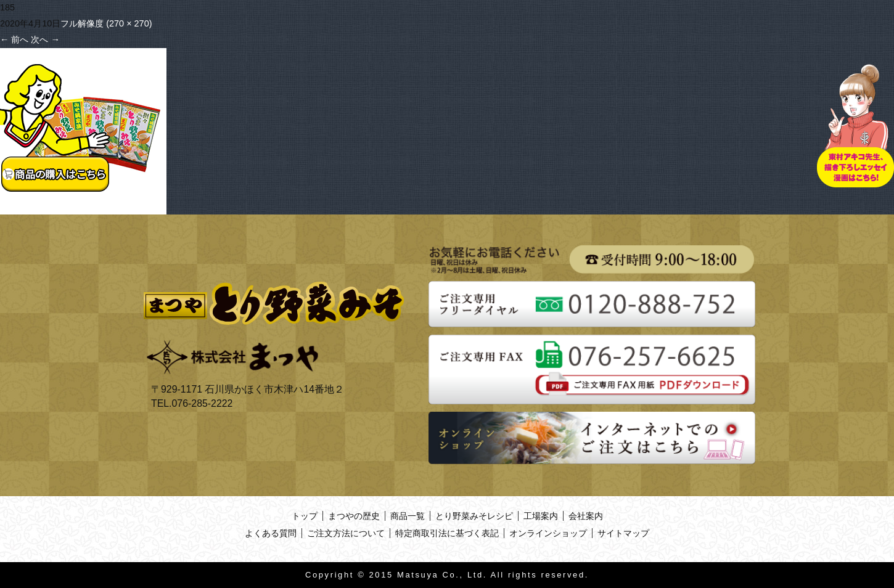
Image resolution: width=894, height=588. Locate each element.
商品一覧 (408, 516)
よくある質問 (271, 533)
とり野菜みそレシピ (474, 516)
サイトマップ (623, 533)
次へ (45, 39)
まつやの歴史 (354, 516)
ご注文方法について (346, 533)
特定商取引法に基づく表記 (447, 533)
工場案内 (541, 516)
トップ (305, 516)
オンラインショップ (548, 533)
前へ (14, 39)
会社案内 (586, 516)
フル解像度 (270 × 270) (106, 23)
